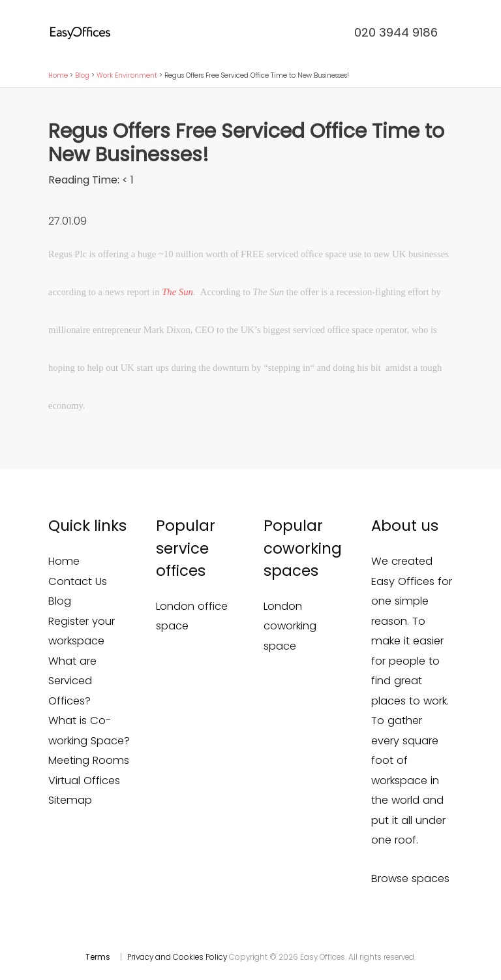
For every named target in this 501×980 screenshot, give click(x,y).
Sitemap (70, 800)
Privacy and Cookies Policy (177, 957)
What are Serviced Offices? (72, 681)
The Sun (177, 292)
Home (58, 75)
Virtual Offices (84, 781)
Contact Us (78, 581)
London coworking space (290, 626)
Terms (98, 957)
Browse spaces (410, 878)
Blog (82, 75)
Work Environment (127, 75)
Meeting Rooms (89, 760)
